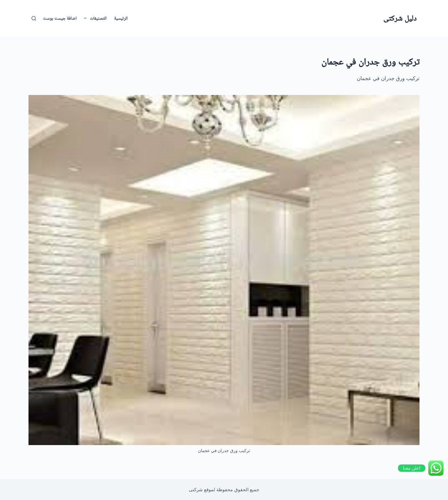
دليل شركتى (400, 18)
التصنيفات (94, 18)
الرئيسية (121, 18)
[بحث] (34, 18)
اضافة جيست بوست (60, 18)
